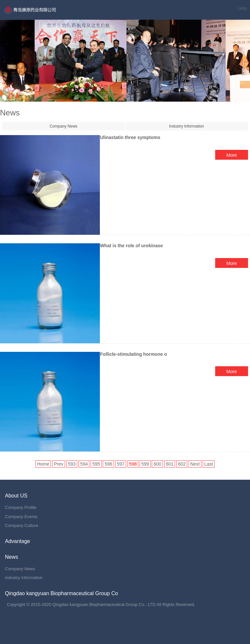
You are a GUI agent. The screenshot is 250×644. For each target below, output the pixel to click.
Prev (59, 464)
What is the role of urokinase (131, 246)
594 (84, 464)
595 (96, 464)
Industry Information (187, 126)
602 (182, 464)
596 (108, 464)
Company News (64, 126)
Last (209, 464)
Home (43, 464)
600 (157, 464)
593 (72, 464)
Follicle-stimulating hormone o (133, 354)
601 (170, 464)
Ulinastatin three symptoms (130, 137)
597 (121, 464)
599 (145, 464)
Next (195, 464)
